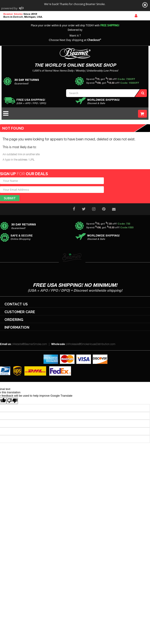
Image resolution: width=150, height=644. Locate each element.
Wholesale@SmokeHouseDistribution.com (91, 344)
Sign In (136, 16)
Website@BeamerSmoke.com (30, 344)
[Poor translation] (12, 401)
